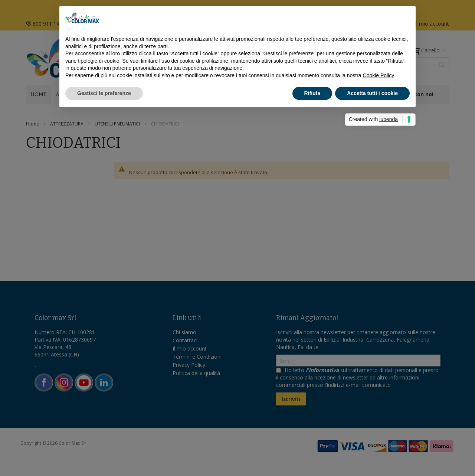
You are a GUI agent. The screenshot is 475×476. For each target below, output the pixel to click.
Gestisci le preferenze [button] (104, 93)
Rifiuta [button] (312, 93)
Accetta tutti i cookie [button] (372, 93)
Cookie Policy (379, 75)
